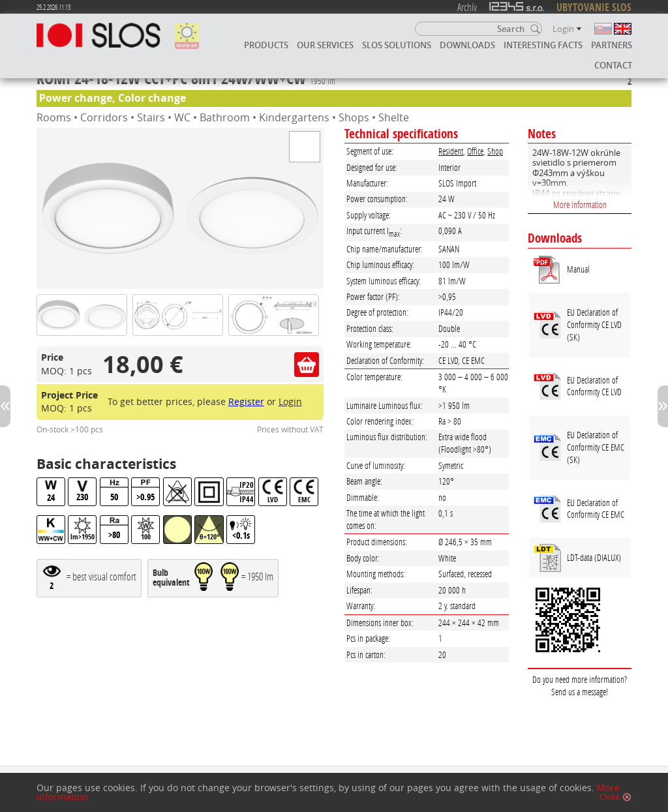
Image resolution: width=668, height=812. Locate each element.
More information (580, 204)
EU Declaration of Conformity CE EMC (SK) (596, 447)
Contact (613, 65)
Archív (467, 7)
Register (246, 401)
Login (290, 401)
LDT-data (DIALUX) (594, 557)
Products (266, 45)
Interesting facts (543, 45)
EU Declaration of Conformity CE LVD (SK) (594, 324)
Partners (612, 45)
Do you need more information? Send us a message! (580, 685)
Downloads (467, 45)
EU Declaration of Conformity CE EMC (596, 509)
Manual (578, 269)
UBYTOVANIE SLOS (594, 7)
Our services (325, 45)
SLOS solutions (397, 45)
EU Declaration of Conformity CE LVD (594, 386)
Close (610, 797)
